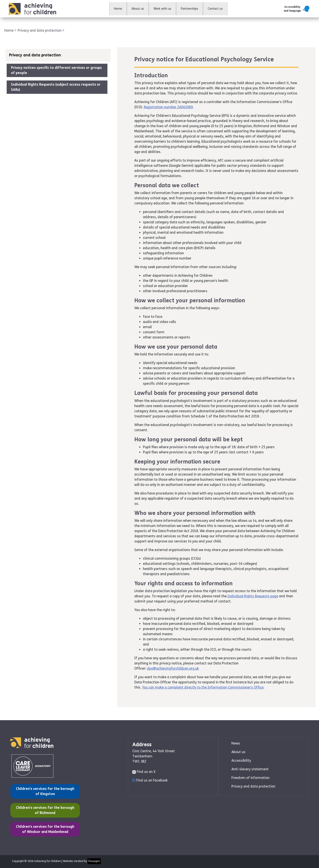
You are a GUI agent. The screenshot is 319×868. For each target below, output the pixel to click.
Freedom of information (250, 778)
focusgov (94, 861)
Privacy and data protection (40, 30)
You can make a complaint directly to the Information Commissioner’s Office (203, 687)
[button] (297, 9)
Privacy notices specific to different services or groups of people (56, 70)
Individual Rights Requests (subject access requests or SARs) (56, 87)
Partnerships (190, 9)
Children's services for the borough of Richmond (45, 810)
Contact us (215, 9)
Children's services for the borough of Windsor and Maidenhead (45, 829)
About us (138, 9)
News (236, 743)
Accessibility (241, 761)
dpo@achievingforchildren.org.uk (173, 668)
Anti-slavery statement (250, 769)
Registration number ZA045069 (168, 107)
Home (118, 9)
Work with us (162, 9)
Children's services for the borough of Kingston (45, 791)
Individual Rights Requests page (253, 596)
